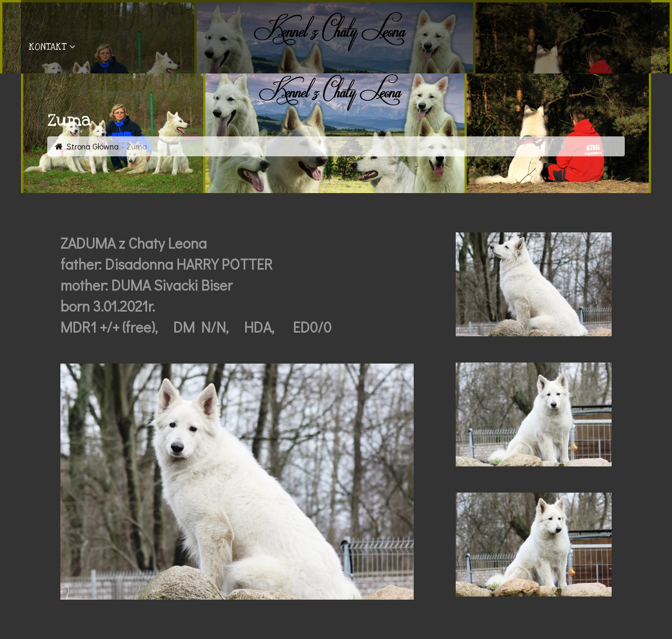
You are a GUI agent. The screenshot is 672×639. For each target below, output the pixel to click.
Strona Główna (93, 146)
